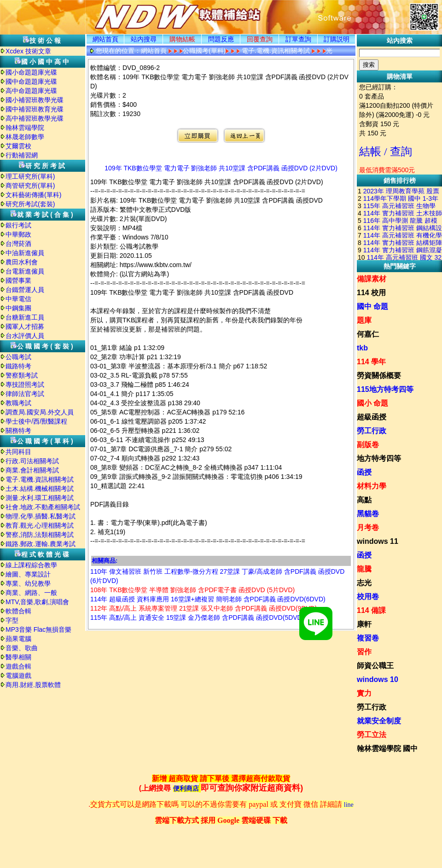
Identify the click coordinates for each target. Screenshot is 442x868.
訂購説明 (337, 39)
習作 (364, 652)
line (349, 805)
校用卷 (368, 597)
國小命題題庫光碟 (31, 72)
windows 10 (378, 679)
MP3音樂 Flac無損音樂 (38, 629)
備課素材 (372, 279)
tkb (362, 348)
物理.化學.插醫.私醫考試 (41, 516)
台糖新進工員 (25, 317)
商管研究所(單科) (30, 186)
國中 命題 (372, 306)
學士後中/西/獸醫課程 (36, 421)
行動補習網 (22, 155)
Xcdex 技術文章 (28, 51)
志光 (364, 583)
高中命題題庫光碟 (31, 91)
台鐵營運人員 (25, 290)
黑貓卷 (368, 514)
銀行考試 (18, 225)
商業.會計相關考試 (32, 470)
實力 (364, 693)
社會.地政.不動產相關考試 (43, 507)
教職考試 (18, 403)
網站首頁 (105, 39)
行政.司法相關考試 (32, 461)
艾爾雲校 (18, 146)
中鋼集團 (18, 308)
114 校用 (371, 293)
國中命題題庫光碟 (31, 82)
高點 (364, 500)
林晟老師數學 (25, 137)
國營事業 (18, 280)
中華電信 (18, 299)
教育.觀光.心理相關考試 (40, 525)
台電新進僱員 (25, 271)
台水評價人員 (25, 336)
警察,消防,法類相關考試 (40, 535)
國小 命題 (372, 403)
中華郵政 (18, 234)
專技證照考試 (25, 384)
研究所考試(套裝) (30, 204)
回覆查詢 (260, 39)
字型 (12, 620)
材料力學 (372, 486)
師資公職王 (375, 666)
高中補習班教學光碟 (35, 118)
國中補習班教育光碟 (35, 109)
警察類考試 (22, 375)
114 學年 (371, 362)
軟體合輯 (18, 611)
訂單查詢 (298, 39)
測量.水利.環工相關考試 (40, 498)
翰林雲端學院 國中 (387, 749)
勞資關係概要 (379, 376)
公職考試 (18, 357)
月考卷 (368, 527)
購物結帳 (182, 39)
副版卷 (368, 445)
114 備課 (371, 610)
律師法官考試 (25, 394)
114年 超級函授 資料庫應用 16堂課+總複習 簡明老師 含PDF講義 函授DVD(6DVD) (208, 599)
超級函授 (372, 417)
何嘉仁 (368, 334)
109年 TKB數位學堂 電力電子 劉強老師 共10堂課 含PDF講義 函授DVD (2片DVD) (221, 168)
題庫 (364, 320)
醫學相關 (18, 657)
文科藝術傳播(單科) (33, 195)
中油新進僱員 (25, 253)
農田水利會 (22, 262)
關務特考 (18, 431)
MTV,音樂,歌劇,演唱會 (37, 602)
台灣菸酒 (18, 244)
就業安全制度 (379, 721)
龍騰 (364, 569)
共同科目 (18, 452)
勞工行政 (372, 431)
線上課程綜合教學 (31, 565)
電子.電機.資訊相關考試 (40, 479)
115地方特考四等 (385, 389)
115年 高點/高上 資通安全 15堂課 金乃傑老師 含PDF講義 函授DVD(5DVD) (197, 618)
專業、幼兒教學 (28, 583)
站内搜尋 (144, 39)
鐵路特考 (18, 366)
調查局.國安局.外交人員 (40, 412)
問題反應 (221, 39)
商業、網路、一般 (31, 593)
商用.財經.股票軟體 (33, 685)
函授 (364, 472)
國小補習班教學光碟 (35, 100)
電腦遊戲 (18, 676)
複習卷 (368, 638)
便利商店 (186, 789)
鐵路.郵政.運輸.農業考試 (41, 544)
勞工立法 (372, 735)
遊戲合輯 (18, 666)
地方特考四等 (379, 458)
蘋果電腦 (18, 639)
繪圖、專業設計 (28, 574)
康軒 (364, 624)
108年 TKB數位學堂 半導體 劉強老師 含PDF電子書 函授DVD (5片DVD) (192, 590)
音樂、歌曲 (22, 648)
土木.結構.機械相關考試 (40, 489)
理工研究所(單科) (30, 176)
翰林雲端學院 (25, 128)
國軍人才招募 (25, 326)
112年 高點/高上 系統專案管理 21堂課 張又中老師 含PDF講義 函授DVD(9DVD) (204, 608)
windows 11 (378, 541)
